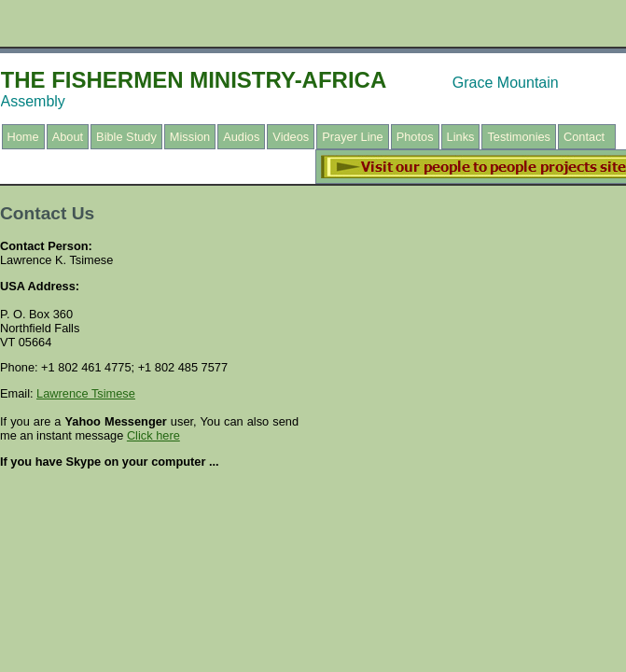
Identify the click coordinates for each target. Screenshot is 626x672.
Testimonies (519, 137)
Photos (415, 137)
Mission (190, 137)
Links (461, 137)
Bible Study (126, 137)
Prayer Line (352, 137)
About (68, 137)
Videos (291, 137)
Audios (241, 137)
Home (23, 137)
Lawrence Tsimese (86, 393)
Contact (584, 137)
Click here (153, 435)
